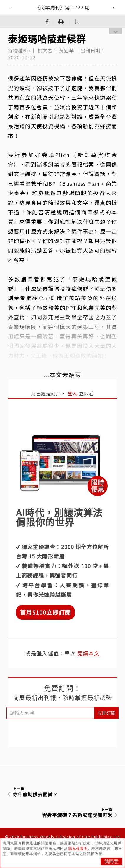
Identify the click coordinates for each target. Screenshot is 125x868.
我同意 (111, 861)
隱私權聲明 (78, 849)
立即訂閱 (106, 713)
